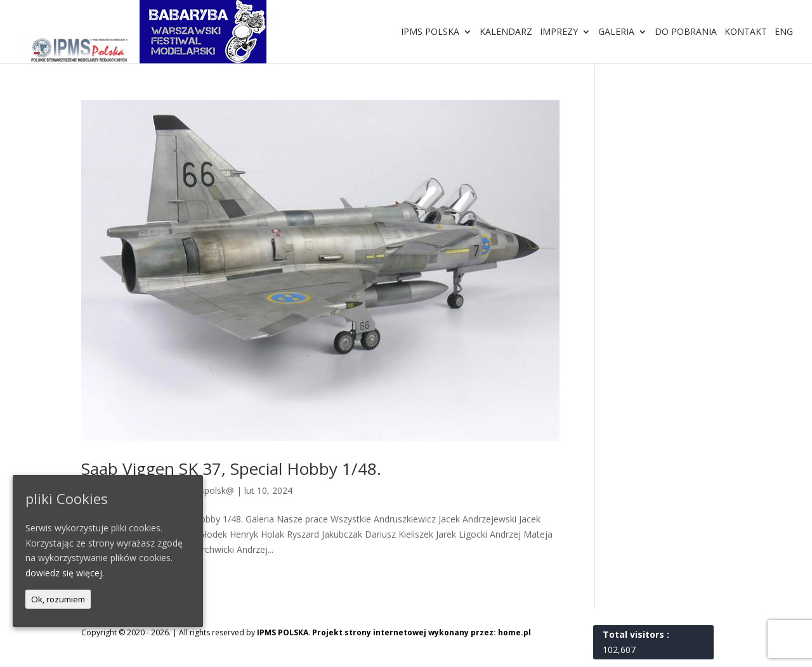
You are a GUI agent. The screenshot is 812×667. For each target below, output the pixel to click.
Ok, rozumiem (58, 599)
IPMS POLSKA (283, 632)
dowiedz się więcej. (65, 573)
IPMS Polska (430, 32)
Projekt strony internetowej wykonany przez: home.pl (422, 632)
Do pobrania (686, 32)
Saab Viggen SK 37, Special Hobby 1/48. (231, 469)
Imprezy (559, 32)
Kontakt (746, 32)
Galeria (616, 32)
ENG (784, 32)
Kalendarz (506, 32)
